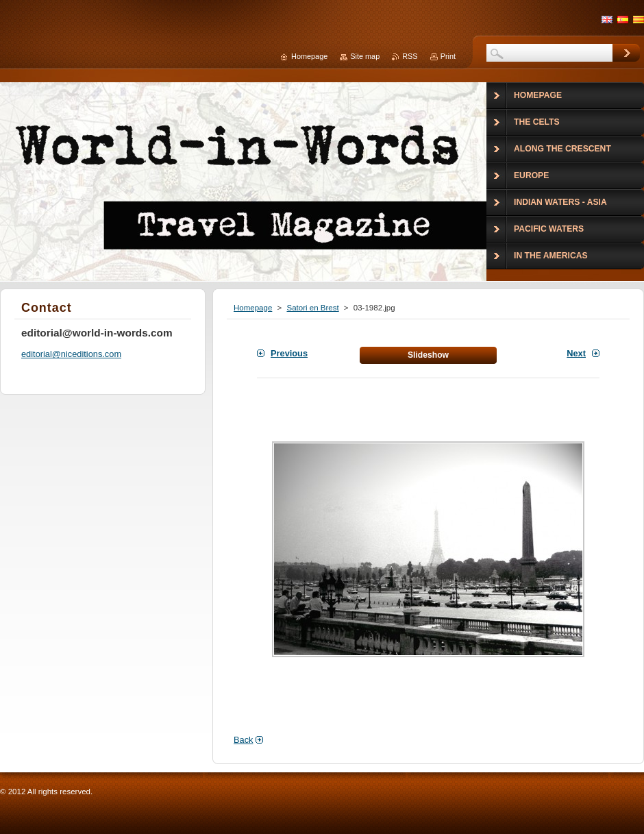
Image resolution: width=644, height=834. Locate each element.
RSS (410, 56)
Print (448, 56)
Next (576, 353)
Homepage (253, 308)
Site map (365, 56)
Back (243, 740)
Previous (289, 353)
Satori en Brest (312, 308)
